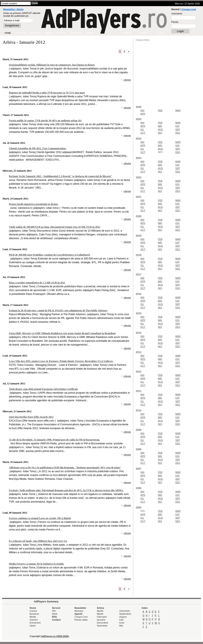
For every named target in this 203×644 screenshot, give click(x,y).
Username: (177, 14)
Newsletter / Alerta (13, 9)
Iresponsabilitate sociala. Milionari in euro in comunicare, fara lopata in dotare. (52, 65)
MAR (178, 110)
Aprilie (100, 611)
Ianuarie (101, 620)
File (54, 611)
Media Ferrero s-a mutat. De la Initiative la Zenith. (36, 564)
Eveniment (35, 623)
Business (34, 614)
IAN (142, 110)
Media (33, 617)
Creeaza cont (189, 9)
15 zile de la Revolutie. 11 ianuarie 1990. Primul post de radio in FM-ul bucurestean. (54, 440)
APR (143, 114)
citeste (127, 80)
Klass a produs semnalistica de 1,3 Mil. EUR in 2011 (37, 283)
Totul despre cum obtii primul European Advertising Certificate (43, 389)
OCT (143, 133)
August (123, 617)
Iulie (121, 620)
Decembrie (102, 623)
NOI (160, 133)
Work (55, 614)
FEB (160, 110)
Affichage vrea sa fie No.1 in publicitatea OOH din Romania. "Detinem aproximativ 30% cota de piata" (65, 468)
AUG (160, 129)
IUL (142, 129)
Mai (121, 626)
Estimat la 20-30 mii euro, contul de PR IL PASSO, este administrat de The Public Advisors (58, 310)
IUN (177, 126)
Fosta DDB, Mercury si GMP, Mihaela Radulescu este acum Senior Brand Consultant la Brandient (62, 333)
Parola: (175, 22)
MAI (160, 126)
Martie (100, 614)
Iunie (122, 623)
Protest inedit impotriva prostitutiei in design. (34, 204)
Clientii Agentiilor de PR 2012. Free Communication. (38, 148)
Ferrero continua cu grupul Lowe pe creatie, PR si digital (40, 518)
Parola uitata (81, 620)
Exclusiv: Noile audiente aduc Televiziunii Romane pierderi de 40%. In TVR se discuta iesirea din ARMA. (66, 490)
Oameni (34, 620)
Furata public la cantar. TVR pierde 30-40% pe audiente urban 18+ (45, 121)
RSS (54, 617)
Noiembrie (102, 626)
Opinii (33, 626)
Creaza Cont (81, 617)
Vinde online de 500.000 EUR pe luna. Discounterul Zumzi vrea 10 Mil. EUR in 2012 (55, 227)
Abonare (79, 611)
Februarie (102, 617)
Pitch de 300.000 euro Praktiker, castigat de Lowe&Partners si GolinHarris (49, 255)
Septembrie (125, 614)
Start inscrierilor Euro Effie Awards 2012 (31, 417)
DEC (178, 133)
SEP (178, 129)
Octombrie (125, 611)
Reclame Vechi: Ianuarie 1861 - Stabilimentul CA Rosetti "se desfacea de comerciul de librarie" (61, 176)
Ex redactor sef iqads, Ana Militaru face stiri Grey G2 (38, 541)
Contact (56, 620)
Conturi (33, 611)
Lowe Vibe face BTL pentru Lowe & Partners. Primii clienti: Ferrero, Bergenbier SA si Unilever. (61, 361)
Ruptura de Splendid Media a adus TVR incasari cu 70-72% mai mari (47, 93)
